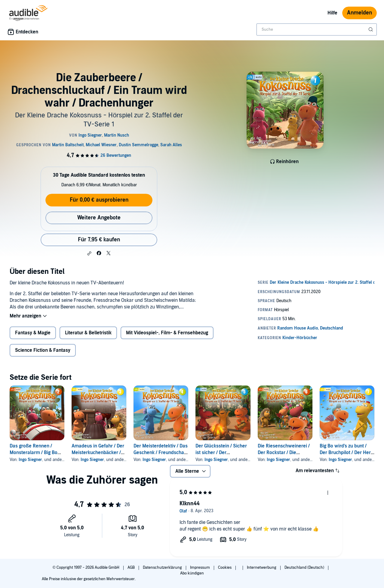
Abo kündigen (192, 573)
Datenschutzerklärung (163, 568)
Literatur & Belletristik (88, 333)
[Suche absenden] (371, 29)
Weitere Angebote (99, 218)
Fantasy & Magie (33, 333)
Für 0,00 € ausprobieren (99, 200)
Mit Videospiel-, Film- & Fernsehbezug (167, 333)
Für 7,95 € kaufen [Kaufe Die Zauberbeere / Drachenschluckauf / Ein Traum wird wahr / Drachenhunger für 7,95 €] (99, 240)
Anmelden (359, 13)
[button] (89, 253)
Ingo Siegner (30, 460)
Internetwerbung (262, 568)
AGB (132, 568)
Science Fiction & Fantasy (43, 350)
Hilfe (332, 13)
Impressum (200, 568)
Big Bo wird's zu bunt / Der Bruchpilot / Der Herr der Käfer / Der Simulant (346, 453)
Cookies (225, 568)
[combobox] (317, 29)
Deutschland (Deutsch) (305, 568)
